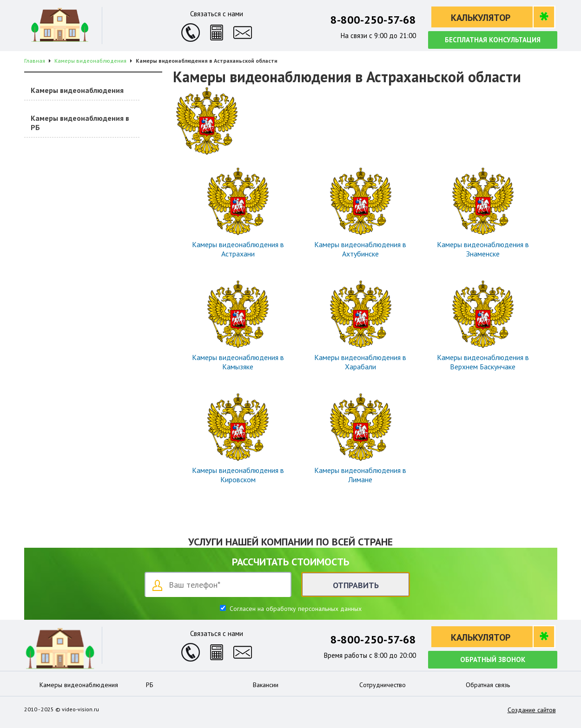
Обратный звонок (493, 659)
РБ (150, 685)
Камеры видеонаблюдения (77, 90)
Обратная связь (488, 685)
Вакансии (266, 685)
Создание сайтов (532, 710)
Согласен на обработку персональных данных (295, 609)
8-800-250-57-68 (373, 20)
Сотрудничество (383, 685)
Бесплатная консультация (493, 40)
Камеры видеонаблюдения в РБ (80, 123)
